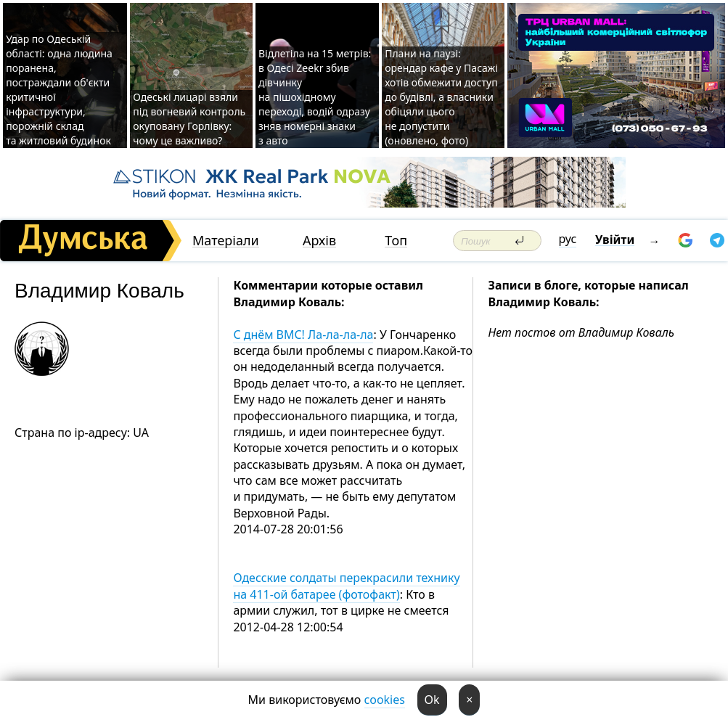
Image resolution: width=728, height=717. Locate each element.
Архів (319, 241)
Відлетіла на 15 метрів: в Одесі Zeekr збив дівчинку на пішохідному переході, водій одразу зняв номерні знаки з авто (315, 97)
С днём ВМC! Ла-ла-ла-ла (303, 335)
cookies (385, 700)
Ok (432, 700)
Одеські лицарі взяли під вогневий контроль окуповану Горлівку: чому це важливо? (189, 119)
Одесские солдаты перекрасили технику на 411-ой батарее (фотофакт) (346, 586)
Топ (396, 241)
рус (568, 239)
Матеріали (226, 241)
